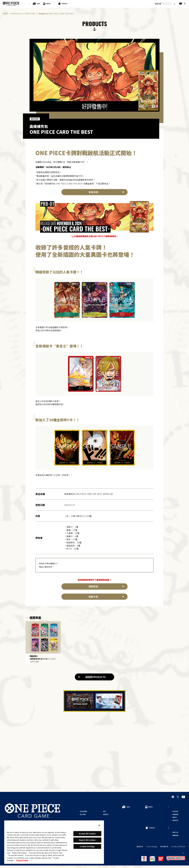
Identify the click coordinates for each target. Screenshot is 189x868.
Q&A (65, 3)
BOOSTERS (30, 14)
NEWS (74, 3)
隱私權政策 (164, 849)
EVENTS (103, 3)
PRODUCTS (87, 3)
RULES (51, 3)
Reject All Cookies (87, 840)
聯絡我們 (140, 849)
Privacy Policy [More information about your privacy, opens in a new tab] (22, 860)
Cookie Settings (152, 849)
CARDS (115, 3)
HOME (5, 14)
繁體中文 (170, 4)
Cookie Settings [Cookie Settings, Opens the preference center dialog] (87, 846)
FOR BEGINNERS (33, 3)
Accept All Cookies (87, 834)
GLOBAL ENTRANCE (178, 849)
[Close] (99, 825)
